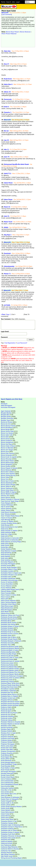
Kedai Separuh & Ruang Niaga (11, 542)
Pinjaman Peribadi (7, 742)
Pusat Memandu (6, 760)
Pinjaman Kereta (6, 740)
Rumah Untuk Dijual (8, 777)
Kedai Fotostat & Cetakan (9, 531)
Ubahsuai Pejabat (7, 841)
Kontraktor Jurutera (7, 571)
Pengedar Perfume (7, 700)
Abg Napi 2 (8, 235)
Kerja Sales (5, 558)
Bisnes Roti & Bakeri (8, 472)
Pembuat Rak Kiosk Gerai (9, 687)
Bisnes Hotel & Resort (8, 446)
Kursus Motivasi (6, 588)
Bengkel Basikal (6, 413)
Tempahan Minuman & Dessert (11, 836)
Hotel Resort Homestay (8, 512)
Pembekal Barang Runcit (9, 619)
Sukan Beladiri (6, 810)
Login (18, 2)
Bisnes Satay (5, 477)
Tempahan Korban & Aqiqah (10, 832)
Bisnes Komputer (6, 455)
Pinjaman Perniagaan (8, 744)
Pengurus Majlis (6, 707)
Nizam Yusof (8, 222)
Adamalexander (9, 266)
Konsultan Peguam (7, 562)
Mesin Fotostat (6, 593)
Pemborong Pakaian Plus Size (11, 672)
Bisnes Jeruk (5, 451)
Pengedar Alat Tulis (7, 692)
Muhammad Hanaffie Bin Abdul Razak (16, 164)
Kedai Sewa (5, 543)
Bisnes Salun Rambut (8, 473)
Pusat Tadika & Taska (8, 768)
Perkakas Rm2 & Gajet (8, 733)
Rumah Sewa (5, 775)
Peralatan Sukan (6, 726)
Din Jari (6, 131)
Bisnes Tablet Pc (6, 486)
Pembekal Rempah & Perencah (11, 641)
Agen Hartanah (6, 411)
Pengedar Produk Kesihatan (10, 705)
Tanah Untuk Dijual (7, 819)
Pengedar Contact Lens (8, 698)
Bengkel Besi (5, 415)
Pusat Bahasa (5, 755)
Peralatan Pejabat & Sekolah (10, 724)
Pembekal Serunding (8, 643)
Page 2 (8, 314)
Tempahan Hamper (7, 823)
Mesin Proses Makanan (9, 34)
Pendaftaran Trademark (8, 691)
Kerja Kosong (5, 554)
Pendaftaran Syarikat (8, 689)
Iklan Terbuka (5, 514)
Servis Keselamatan (7, 781)
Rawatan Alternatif (7, 773)
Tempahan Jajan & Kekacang (10, 825)
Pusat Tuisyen (5, 770)
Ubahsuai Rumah (7, 843)
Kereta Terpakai (6, 549)
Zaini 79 (7, 157)
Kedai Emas (5, 529)
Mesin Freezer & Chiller (9, 595)
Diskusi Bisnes (6, 497)
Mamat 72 (7, 274)
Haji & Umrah (5, 507)
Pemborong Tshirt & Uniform (10, 678)
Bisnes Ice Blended (7, 448)
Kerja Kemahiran (6, 553)
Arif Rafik (7, 305)
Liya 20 (6, 140)
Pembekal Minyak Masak (9, 639)
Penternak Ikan (6, 715)
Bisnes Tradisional (7, 488)
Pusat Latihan (5, 759)
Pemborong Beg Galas (8, 652)
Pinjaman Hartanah (7, 737)
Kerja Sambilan (6, 560)
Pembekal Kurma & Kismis (10, 634)
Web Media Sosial (7, 856)
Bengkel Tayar (6, 420)
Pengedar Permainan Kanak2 (10, 702)
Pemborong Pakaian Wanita (10, 674)
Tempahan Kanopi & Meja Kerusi (12, 827)
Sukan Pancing (6, 816)
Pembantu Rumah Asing (9, 617)
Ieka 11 (6, 149)
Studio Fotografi (6, 801)
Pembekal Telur (6, 645)
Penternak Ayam (6, 711)
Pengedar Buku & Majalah (10, 696)
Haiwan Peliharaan (7, 505)
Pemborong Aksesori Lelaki (10, 646)
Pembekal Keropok (7, 630)
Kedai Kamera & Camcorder (10, 538)
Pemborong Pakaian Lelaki (10, 670)
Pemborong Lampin (7, 663)
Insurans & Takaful (7, 521)
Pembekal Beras (6, 621)
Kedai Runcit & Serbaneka (10, 540)
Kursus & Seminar (7, 582)
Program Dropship (7, 753)
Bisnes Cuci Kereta (7, 433)
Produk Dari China (7, 748)
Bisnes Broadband (7, 427)
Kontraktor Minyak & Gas (9, 575)
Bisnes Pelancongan (8, 462)
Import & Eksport (7, 518)
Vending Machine (7, 852)
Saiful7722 (8, 173)
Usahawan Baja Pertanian (9, 847)
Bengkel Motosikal (7, 418)
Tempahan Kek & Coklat (9, 830)
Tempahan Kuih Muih (8, 834)
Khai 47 (6, 64)
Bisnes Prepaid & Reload (9, 468)
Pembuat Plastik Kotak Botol (10, 685)
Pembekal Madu (6, 635)
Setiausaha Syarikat (7, 788)
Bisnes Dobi (5, 437)
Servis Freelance (6, 779)
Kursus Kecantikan (7, 584)
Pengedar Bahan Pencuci (9, 694)
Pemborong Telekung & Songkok (12, 676)
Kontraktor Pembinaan (8, 578)
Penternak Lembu (7, 718)
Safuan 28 (7, 92)
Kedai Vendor (5, 545)
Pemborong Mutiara (7, 665)
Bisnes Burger (5, 429)
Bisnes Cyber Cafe (7, 435)
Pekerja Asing (5, 613)
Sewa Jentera (5, 792)
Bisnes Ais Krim (6, 424)
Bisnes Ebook (5, 439)
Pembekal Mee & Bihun (9, 637)
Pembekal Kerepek (7, 628)
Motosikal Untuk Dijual (8, 604)
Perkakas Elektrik (7, 731)
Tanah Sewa (5, 817)
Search (9, 2)
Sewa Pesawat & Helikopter (10, 797)
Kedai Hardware (6, 532)
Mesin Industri (6, 597)
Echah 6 (6, 107)
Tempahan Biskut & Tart (9, 821)
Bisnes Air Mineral (7, 422)
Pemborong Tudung (7, 681)
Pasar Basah (5, 611)
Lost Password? (22, 343)
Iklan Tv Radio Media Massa (10, 516)
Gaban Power (8, 183)
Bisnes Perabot (6, 466)
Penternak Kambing (7, 716)
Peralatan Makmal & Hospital (11, 722)
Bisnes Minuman (6, 459)
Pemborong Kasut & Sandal (10, 661)
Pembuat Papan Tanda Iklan (10, 683)
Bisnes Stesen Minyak (8, 485)
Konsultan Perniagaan (8, 407)
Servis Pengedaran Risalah (10, 784)
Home (3, 2)
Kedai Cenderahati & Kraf (9, 527)
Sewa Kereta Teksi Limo (9, 794)
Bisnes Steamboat (7, 483)
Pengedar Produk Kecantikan (10, 703)
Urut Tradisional (6, 845)
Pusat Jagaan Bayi (7, 757)
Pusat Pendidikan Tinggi (9, 764)
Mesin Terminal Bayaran (9, 602)
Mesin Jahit (5, 599)
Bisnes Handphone (7, 442)
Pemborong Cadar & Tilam (10, 657)
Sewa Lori (4, 795)
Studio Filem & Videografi (10, 799)
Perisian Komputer (7, 727)
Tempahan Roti (6, 840)
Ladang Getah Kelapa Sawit (10, 589)
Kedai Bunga (5, 525)
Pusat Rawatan (6, 766)
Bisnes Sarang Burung (8, 475)
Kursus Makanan (6, 586)
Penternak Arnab (6, 709)
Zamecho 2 (8, 112)
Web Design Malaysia (8, 854)
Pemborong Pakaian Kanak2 (10, 668)
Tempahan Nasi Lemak (8, 838)
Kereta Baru (5, 547)
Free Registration (10, 343)
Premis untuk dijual (7, 746)
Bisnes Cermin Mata (7, 431)
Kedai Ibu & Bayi (6, 534)
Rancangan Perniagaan (8, 771)
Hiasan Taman (6, 510)
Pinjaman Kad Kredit (8, 738)
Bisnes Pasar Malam (13, 32)
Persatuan (4, 404)
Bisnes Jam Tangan (7, 450)
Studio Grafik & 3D (7, 803)
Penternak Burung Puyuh (9, 713)
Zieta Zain (7, 51)
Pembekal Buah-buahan (9, 622)
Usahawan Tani (6, 851)
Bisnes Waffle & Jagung (9, 492)
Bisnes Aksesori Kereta (8, 426)
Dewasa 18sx (5, 496)
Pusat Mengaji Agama (8, 762)
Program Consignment (8, 751)
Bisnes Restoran (25, 32)
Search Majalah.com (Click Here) (12, 399)
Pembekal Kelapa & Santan (10, 626)
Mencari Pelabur (6, 591)
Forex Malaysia (6, 503)
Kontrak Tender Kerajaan (9, 567)
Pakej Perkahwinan (7, 608)
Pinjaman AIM (5, 735)
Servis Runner (6, 786)
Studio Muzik (5, 808)
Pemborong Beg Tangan (9, 654)
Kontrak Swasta (6, 565)
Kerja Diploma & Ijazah (9, 551)
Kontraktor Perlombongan (9, 580)
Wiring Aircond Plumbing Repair (11, 858)
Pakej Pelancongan (7, 606)
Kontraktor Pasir (6, 577)
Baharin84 (5, 13)
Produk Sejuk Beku (7, 749)
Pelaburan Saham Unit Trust (10, 615)
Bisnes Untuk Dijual (7, 490)
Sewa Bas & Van (6, 790)
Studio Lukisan (6, 805)
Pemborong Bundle (7, 656)
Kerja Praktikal (6, 556)
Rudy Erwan (8, 79)
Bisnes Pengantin (7, 464)
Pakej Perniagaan (7, 405)
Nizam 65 (7, 207)
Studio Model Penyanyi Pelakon (11, 806)
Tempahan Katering (7, 829)
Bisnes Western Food (8, 494)
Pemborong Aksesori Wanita (10, 648)
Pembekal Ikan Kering (8, 624)
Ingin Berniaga (6, 520)
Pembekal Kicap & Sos (8, 632)
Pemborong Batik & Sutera (10, 650)
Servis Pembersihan (7, 783)
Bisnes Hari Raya (6, 444)
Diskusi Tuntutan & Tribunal (10, 499)
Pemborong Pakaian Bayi (9, 667)
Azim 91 (7, 216)
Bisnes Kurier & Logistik (9, 457)
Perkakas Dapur (6, 729)
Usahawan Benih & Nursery (10, 849)
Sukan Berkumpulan (8, 812)
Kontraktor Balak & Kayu (9, 569)
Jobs (13, 2)
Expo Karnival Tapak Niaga (10, 501)
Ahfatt (6, 227)
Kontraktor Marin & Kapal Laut (11, 573)
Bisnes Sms (5, 479)
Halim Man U (8, 84)
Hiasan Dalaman (6, 508)
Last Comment (7, 14)
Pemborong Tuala (7, 680)
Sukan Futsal (5, 814)
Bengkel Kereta (6, 416)
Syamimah (7, 253)
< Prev (3, 314)
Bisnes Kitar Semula (7, 453)
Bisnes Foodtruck (7, 440)
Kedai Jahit (4, 536)
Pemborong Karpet (7, 659)
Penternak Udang (7, 720)
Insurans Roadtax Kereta (9, 523)
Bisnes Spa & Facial (7, 481)
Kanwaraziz (8, 99)
